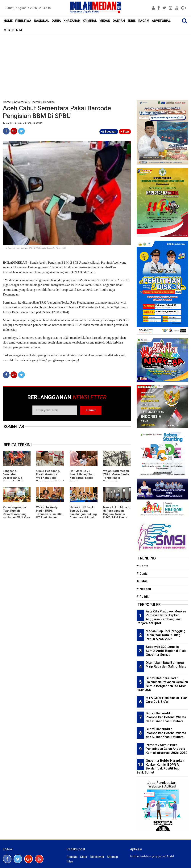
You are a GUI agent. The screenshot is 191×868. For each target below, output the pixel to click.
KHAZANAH (72, 21)
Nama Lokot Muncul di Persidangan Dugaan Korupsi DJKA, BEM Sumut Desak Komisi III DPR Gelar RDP (117, 516)
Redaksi (72, 857)
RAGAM (144, 21)
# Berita (142, 566)
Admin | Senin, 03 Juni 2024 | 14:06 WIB (23, 123)
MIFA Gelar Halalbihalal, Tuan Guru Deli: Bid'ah (167, 700)
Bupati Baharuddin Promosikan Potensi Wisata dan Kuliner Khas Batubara (166, 717)
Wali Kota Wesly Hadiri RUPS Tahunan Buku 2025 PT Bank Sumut (50, 512)
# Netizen (144, 589)
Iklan (70, 861)
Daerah (35, 102)
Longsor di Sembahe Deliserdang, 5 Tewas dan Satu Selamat (14, 478)
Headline (49, 102)
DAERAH (119, 21)
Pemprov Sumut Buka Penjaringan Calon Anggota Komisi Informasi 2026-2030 (167, 749)
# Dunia (142, 573)
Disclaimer (97, 857)
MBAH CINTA (13, 30)
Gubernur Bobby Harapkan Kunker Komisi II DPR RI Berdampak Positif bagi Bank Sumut (160, 766)
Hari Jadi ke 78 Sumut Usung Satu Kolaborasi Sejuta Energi (82, 476)
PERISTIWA (23, 21)
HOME (8, 21)
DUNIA (56, 21)
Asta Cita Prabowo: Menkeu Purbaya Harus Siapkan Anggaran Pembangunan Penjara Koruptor (161, 617)
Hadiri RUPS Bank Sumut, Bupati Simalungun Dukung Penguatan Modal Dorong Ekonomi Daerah (83, 516)
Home (7, 102)
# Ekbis (142, 581)
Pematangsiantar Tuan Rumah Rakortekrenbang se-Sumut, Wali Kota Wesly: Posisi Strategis (16, 516)
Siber (84, 857)
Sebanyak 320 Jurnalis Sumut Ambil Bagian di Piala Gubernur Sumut (166, 651)
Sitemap (112, 857)
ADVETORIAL (161, 21)
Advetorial (21, 102)
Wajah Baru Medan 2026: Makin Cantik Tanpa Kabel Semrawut (116, 476)
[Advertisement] (95, 64)
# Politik (143, 597)
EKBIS (132, 21)
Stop (125, 132)
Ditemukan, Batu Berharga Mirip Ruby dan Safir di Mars (166, 665)
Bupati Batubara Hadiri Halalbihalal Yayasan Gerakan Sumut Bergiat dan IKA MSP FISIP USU (162, 684)
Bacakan (109, 132)
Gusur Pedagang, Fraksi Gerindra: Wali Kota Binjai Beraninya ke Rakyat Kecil (50, 478)
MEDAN (105, 21)
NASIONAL (42, 21)
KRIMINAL (90, 21)
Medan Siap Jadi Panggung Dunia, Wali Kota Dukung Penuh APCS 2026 (166, 635)
